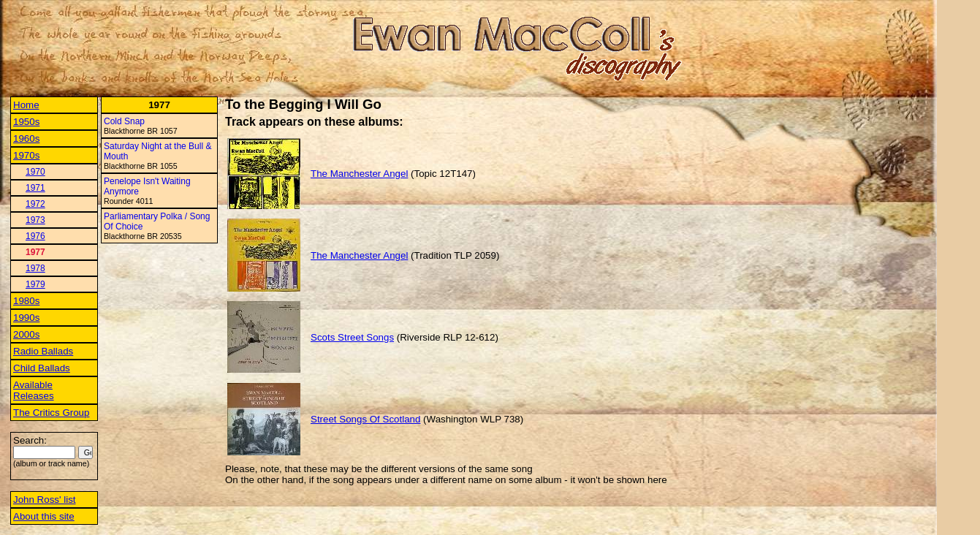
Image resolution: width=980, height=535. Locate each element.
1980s (26, 301)
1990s (26, 318)
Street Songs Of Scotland (365, 419)
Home (26, 105)
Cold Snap (124, 121)
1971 (35, 188)
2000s (26, 334)
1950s (26, 122)
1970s (26, 155)
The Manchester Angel (359, 174)
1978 (35, 268)
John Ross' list (45, 500)
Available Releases (34, 390)
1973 (35, 220)
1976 (35, 236)
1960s (26, 139)
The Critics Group (51, 413)
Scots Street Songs (352, 337)
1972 (35, 204)
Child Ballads (42, 368)
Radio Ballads (43, 351)
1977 (35, 252)
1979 (35, 284)
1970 (35, 172)
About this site (44, 516)
